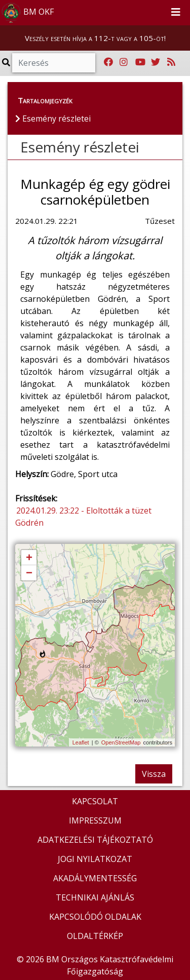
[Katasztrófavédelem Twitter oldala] (156, 62)
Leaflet (81, 742)
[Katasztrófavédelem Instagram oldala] (124, 62)
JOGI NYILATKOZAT (95, 859)
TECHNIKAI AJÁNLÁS (95, 897)
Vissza (154, 774)
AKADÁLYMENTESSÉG (95, 878)
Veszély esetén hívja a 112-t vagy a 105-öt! (95, 38)
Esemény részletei (80, 147)
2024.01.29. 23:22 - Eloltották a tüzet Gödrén (83, 517)
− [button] (29, 573)
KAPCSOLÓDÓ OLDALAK (95, 917)
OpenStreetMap (121, 742)
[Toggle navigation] (176, 13)
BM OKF (27, 13)
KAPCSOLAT (95, 801)
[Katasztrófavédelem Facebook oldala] (108, 62)
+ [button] (29, 558)
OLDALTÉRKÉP (95, 936)
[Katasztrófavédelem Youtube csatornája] (140, 62)
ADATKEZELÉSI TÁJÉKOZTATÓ (95, 840)
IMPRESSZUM (95, 820)
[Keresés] (54, 63)
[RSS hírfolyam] (171, 62)
